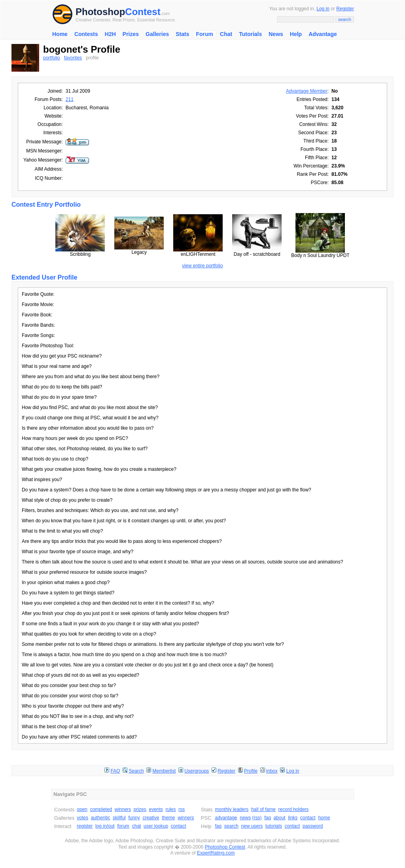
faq (268, 818)
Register (345, 9)
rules (170, 809)
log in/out (105, 826)
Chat (226, 34)
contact (179, 826)
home (324, 818)
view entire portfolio (202, 266)
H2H (110, 34)
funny (134, 818)
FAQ (115, 771)
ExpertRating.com (216, 853)
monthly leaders (232, 809)
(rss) (257, 818)
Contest (143, 12)
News (276, 34)
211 (70, 99)
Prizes (131, 34)
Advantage (323, 34)
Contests (86, 34)
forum (123, 826)
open (82, 809)
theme (168, 818)
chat (137, 826)
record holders (294, 809)
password (313, 826)
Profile (251, 771)
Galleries (157, 34)
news (245, 818)
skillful (119, 818)
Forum (204, 34)
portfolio (52, 58)
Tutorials (250, 34)
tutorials (274, 826)
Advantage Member (307, 91)
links (293, 818)
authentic (101, 818)
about (280, 818)
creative (151, 818)
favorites (73, 58)
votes (82, 818)
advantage (226, 818)
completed (101, 809)
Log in (323, 9)
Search (136, 771)
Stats (182, 34)
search (231, 826)
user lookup (156, 826)
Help (296, 34)
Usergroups (197, 771)
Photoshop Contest (225, 847)
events (156, 809)
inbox (272, 771)
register (85, 826)
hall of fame (263, 809)
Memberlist (164, 771)
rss (182, 809)
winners (123, 809)
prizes (140, 809)
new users (252, 826)
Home (60, 34)
